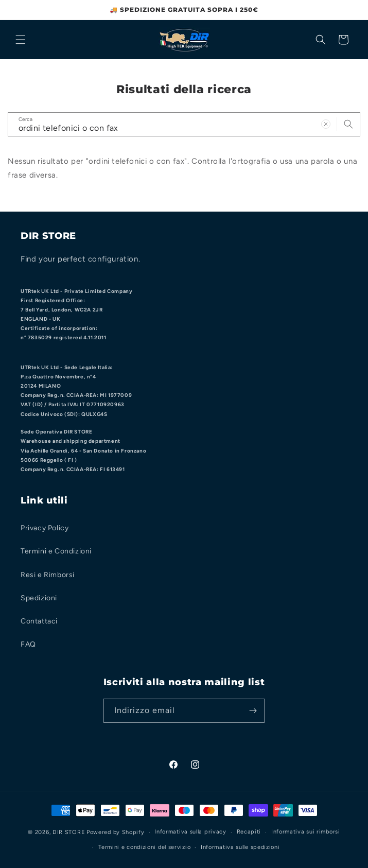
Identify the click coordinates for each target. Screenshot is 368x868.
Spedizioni (39, 598)
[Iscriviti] (253, 711)
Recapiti (249, 832)
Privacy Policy (45, 528)
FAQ (28, 644)
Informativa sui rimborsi (306, 832)
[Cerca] (321, 40)
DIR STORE (69, 832)
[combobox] (184, 124)
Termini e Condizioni (56, 551)
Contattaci (39, 621)
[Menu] (21, 40)
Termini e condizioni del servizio (144, 847)
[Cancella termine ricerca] (326, 124)
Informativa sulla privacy (190, 832)
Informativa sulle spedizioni (240, 847)
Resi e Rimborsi (48, 575)
